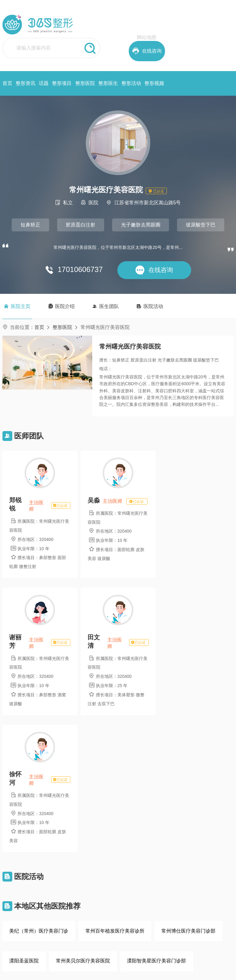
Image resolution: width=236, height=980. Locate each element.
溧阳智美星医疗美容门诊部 (156, 823)
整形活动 (131, 83)
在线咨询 (27, 934)
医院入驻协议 (110, 914)
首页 (7, 83)
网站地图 (147, 37)
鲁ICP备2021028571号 (145, 971)
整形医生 (108, 83)
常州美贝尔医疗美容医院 (83, 823)
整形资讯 (26, 83)
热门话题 (132, 897)
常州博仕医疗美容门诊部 (188, 793)
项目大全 (132, 888)
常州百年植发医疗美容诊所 (115, 793)
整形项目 (62, 83)
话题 (44, 83)
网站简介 (106, 888)
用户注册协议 (110, 906)
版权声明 (106, 897)
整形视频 (154, 83)
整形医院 (85, 83)
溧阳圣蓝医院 (24, 823)
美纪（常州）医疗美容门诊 (39, 793)
